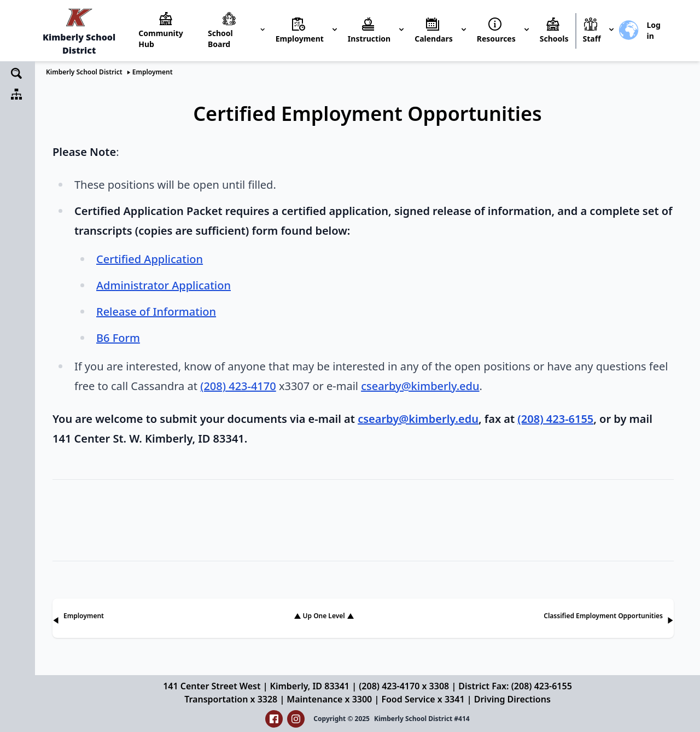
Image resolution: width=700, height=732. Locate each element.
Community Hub (161, 39)
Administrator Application (164, 285)
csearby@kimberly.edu (420, 386)
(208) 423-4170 (238, 386)
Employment (153, 72)
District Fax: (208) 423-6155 (515, 686)
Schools (554, 39)
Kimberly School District (84, 72)
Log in (653, 30)
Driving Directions (512, 699)
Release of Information (156, 312)
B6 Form (118, 338)
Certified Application (150, 259)
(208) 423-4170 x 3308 (404, 686)
